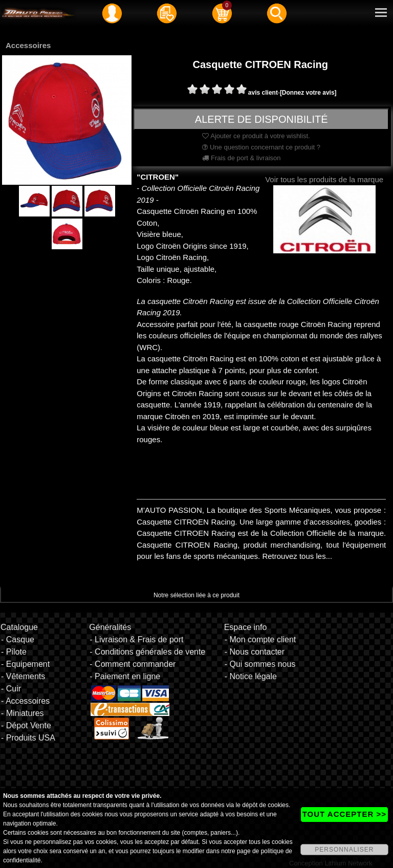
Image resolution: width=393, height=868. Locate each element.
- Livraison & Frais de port (136, 639)
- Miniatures (23, 713)
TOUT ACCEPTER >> (344, 814)
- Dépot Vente (26, 725)
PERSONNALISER (344, 850)
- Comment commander (133, 664)
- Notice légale (251, 676)
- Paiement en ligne (125, 676)
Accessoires (28, 45)
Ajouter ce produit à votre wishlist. (256, 136)
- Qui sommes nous (260, 664)
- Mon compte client (260, 639)
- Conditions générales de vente (147, 652)
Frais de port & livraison (241, 158)
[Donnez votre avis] (308, 93)
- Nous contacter (255, 652)
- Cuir (11, 689)
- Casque (18, 639)
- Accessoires (25, 701)
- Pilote (14, 652)
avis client (263, 93)
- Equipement (25, 664)
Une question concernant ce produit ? (261, 147)
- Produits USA (28, 738)
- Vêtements (23, 676)
